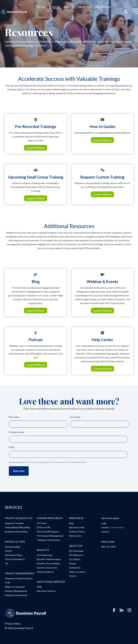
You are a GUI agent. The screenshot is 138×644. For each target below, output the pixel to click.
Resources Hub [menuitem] (77, 527)
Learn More (36, 148)
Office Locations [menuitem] (77, 572)
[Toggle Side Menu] (135, 11)
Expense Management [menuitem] (16, 591)
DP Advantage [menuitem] (76, 551)
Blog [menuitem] (71, 523)
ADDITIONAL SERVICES (51, 582)
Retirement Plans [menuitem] (14, 555)
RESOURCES (76, 518)
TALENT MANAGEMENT (20, 573)
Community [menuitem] (75, 568)
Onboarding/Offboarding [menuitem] (17, 527)
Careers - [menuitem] (113, 527)
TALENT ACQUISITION (19, 518)
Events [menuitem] (73, 576)
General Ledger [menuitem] (13, 547)
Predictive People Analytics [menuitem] (19, 578)
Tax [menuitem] (7, 563)
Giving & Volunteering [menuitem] (16, 595)
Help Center (108, 542)
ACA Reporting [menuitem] (45, 555)
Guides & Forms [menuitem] (77, 532)
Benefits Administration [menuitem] (49, 559)
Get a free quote (110, 518)
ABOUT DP (76, 546)
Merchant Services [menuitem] (46, 591)
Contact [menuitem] (105, 532)
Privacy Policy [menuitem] (13, 624)
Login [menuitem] (104, 523)
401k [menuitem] (39, 587)
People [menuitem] (73, 563)
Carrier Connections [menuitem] (47, 568)
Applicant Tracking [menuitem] (14, 523)
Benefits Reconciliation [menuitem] (48, 563)
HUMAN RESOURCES (50, 518)
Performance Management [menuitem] (50, 536)
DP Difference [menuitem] (76, 555)
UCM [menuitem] (7, 583)
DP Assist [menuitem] (42, 523)
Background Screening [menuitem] (16, 532)
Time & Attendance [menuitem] (15, 559)
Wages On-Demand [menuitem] (15, 587)
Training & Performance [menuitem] (49, 540)
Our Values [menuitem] (75, 559)
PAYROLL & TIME (15, 542)
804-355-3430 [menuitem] (108, 547)
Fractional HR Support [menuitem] (48, 532)
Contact (41, 17)
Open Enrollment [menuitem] (45, 572)
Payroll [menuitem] (8, 551)
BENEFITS (43, 550)
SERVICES (13, 507)
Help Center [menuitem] (75, 536)
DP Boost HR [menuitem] (43, 527)
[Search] (126, 12)
